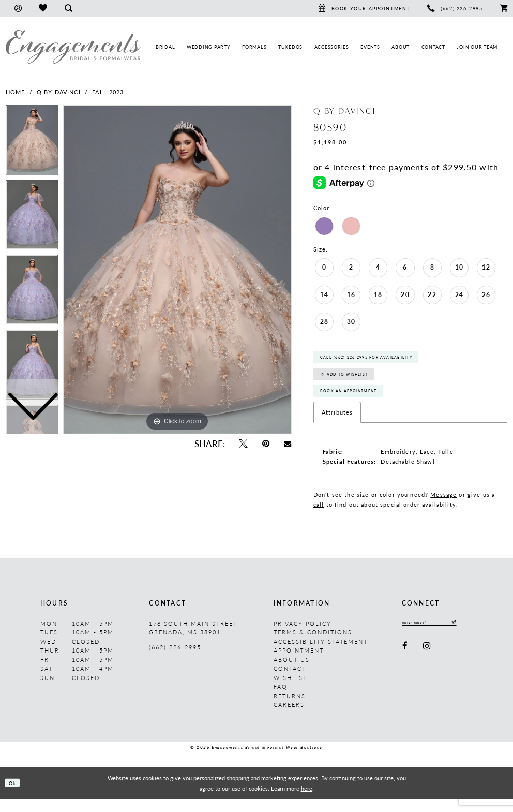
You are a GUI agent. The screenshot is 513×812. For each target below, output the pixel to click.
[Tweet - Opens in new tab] (243, 444)
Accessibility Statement (321, 654)
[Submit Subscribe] (467, 636)
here (307, 801)
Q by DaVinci (59, 92)
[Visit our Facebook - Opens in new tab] (405, 661)
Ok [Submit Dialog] (15, 796)
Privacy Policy (303, 636)
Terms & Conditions (313, 645)
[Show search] (68, 9)
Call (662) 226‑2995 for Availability (379, 360)
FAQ (281, 699)
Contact (290, 681)
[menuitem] (18, 9)
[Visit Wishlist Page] (43, 9)
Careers (289, 718)
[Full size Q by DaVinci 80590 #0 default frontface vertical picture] (177, 270)
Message (443, 507)
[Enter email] (437, 636)
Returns (290, 709)
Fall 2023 (108, 92)
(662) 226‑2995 (175, 660)
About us (292, 673)
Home (16, 92)
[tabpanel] (177, 270)
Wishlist (290, 691)
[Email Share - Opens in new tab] (288, 444)
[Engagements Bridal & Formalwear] (73, 47)
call (319, 517)
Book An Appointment (357, 402)
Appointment (299, 663)
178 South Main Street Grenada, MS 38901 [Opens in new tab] (193, 641)
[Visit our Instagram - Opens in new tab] (427, 661)
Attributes (337, 425)
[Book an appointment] (364, 9)
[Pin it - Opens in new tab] (266, 444)
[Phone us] (455, 9)
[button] (18, 9)
